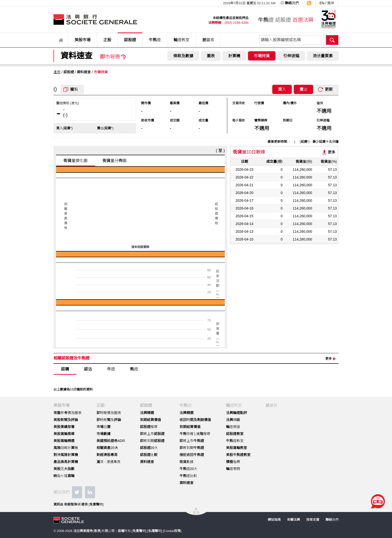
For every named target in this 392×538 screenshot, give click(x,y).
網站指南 (274, 520)
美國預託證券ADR (111, 441)
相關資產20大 (107, 448)
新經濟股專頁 (107, 455)
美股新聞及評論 (66, 420)
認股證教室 (235, 434)
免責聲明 (96, 504)
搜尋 (332, 40)
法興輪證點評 (236, 413)
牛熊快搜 (186, 434)
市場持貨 (262, 56)
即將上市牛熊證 (192, 441)
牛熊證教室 (235, 441)
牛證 (111, 369)
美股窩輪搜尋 (64, 434)
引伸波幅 (291, 56)
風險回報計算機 (66, 448)
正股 (107, 40)
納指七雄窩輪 (64, 476)
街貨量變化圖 (75, 161)
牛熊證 (155, 40)
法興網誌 (233, 420)
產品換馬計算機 (66, 462)
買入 (282, 89)
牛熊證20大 (188, 469)
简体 (331, 3)
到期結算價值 (150, 420)
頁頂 (196, 513)
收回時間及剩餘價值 (195, 420)
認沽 (88, 369)
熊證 (134, 369)
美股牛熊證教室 (238, 455)
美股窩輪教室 (236, 448)
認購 (65, 369)
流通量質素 (323, 56)
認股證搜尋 (149, 427)
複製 (74, 89)
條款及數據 (183, 56)
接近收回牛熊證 (192, 455)
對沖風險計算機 (66, 455)
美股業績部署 (64, 427)
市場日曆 (103, 427)
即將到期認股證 (152, 441)
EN (322, 3)
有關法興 (293, 520)
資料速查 (147, 462)
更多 (331, 152)
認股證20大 (149, 448)
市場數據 (103, 434)
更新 (329, 89)
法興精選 (147, 413)
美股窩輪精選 (64, 441)
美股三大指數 (64, 469)
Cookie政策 (172, 531)
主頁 (57, 72)
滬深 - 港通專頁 (108, 462)
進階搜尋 (203, 434)
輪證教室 (181, 40)
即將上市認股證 (152, 434)
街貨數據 (186, 462)
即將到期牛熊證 (192, 448)
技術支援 (313, 520)
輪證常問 (233, 469)
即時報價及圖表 (109, 413)
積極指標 (233, 462)
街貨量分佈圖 (114, 161)
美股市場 (82, 40)
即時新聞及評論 (109, 420)
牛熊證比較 (188, 476)
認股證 (130, 40)
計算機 (234, 56)
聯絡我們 (292, 3)
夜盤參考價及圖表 (67, 413)
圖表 (211, 56)
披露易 (208, 40)
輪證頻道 (233, 427)
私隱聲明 (155, 531)
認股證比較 (149, 455)
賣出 (303, 89)
